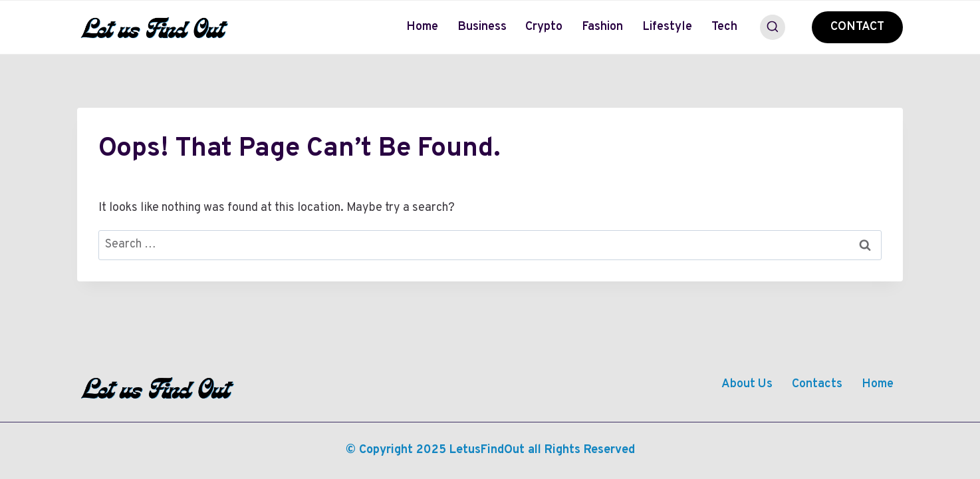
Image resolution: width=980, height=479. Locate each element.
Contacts (817, 384)
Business (482, 27)
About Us (747, 384)
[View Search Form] (773, 27)
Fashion (602, 27)
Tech (724, 27)
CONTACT (857, 27)
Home (422, 27)
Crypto (544, 27)
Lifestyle (667, 27)
